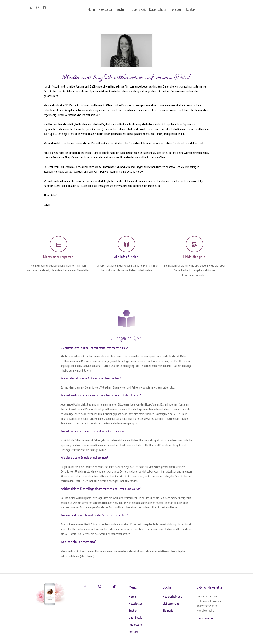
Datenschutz (158, 9)
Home (92, 9)
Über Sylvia (139, 9)
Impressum (176, 9)
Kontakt (191, 9)
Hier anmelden (205, 618)
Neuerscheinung (172, 597)
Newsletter (106, 9)
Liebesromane (171, 604)
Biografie (168, 611)
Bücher (121, 9)
